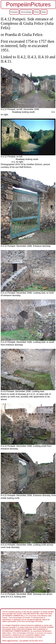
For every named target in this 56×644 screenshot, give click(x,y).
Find (37, 12)
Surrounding (26, 12)
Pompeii (14, 12)
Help (44, 12)
